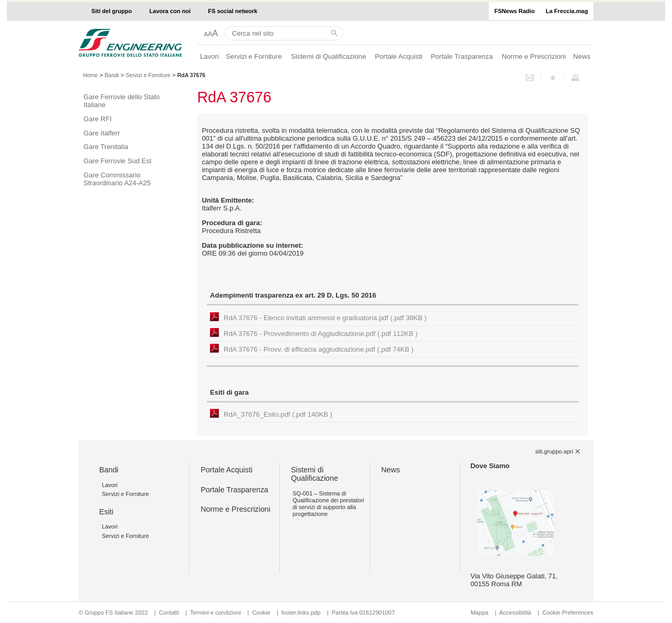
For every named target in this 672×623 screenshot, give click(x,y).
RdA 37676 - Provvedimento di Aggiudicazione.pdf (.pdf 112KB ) (321, 334)
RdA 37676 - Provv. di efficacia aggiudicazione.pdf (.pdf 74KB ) (319, 349)
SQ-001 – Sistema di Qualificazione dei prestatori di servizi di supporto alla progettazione (328, 504)
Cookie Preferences (568, 613)
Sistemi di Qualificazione (328, 56)
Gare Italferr (102, 133)
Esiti (106, 512)
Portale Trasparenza (462, 56)
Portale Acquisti (398, 56)
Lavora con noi (170, 11)
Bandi (112, 75)
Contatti (169, 613)
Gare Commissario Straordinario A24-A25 (117, 179)
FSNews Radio (515, 11)
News (582, 56)
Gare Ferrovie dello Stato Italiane (122, 101)
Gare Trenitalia (106, 147)
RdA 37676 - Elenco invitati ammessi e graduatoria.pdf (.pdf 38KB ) (325, 318)
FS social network (233, 11)
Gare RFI (97, 119)
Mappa (479, 613)
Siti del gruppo (112, 11)
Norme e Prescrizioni (534, 56)
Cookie (261, 613)
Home (90, 75)
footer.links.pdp (301, 613)
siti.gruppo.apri (554, 451)
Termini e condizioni (216, 613)
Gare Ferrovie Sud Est (117, 161)
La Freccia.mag (567, 11)
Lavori (209, 56)
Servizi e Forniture (254, 56)
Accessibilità (516, 613)
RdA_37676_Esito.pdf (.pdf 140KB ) (278, 414)
